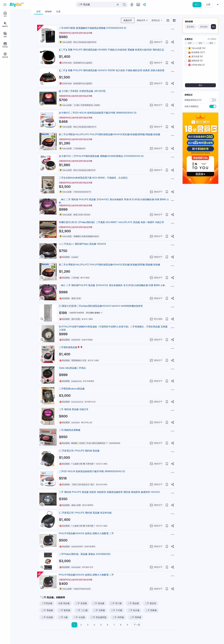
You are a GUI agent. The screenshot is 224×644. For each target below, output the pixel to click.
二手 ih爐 (63, 617)
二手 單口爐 (116, 603)
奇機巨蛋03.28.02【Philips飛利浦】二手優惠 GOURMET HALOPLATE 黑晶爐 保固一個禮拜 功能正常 (111, 222)
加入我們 (6, 82)
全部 (190, 43)
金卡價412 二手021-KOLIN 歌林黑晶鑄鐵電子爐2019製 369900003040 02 (98, 113)
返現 (211, 43)
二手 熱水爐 (134, 610)
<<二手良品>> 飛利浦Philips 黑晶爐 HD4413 (82, 244)
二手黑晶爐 (47, 603)
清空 (200, 43)
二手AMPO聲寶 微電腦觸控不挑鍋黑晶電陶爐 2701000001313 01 (93, 28)
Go (213, 27)
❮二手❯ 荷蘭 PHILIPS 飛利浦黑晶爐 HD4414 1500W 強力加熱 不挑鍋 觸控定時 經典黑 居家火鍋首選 (112, 70)
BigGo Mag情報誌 (9, 78)
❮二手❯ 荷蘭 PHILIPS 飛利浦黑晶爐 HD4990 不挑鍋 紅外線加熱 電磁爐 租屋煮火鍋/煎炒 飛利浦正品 (111, 50)
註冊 (208, 4)
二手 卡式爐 (116, 610)
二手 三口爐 (82, 610)
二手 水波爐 (79, 617)
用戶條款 (21, 82)
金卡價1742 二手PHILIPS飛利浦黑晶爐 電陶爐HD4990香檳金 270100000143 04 (101, 156)
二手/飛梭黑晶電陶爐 (70, 430)
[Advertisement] (200, 229)
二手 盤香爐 (64, 610)
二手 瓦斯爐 (99, 610)
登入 (197, 4)
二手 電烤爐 (135, 617)
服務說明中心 (7, 86)
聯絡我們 (13, 82)
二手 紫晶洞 (150, 603)
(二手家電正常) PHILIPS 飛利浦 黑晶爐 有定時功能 (85, 513)
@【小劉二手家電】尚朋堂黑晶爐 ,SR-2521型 (82, 91)
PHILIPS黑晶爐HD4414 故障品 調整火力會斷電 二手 (86, 533)
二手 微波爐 (133, 603)
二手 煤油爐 (98, 603)
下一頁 (137, 625)
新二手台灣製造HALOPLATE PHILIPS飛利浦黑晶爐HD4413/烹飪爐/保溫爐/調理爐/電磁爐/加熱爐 (109, 134)
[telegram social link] (9, 95)
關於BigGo (22, 78)
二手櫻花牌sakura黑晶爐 (72, 389)
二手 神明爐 (118, 617)
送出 (200, 85)
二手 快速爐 (47, 617)
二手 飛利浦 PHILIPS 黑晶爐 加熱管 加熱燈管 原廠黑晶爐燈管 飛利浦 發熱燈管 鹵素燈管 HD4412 (109, 492)
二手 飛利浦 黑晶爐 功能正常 (74, 409)
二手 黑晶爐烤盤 (99, 617)
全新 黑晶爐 (64, 603)
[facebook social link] (4, 95)
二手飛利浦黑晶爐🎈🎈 (71, 347)
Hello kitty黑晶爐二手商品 (72, 368)
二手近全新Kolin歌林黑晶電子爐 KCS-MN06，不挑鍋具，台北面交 (93, 178)
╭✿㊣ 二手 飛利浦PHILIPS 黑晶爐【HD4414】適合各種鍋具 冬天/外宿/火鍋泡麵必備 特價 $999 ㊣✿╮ (113, 285)
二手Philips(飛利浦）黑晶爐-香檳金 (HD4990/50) (85, 554)
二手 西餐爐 (151, 610)
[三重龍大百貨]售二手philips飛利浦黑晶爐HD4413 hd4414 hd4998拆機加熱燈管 (101, 306)
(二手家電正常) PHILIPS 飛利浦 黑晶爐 (79, 451)
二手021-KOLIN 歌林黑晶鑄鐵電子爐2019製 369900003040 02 (92, 471)
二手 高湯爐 (81, 603)
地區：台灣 (10, 90)
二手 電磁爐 (47, 610)
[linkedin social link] (14, 95)
